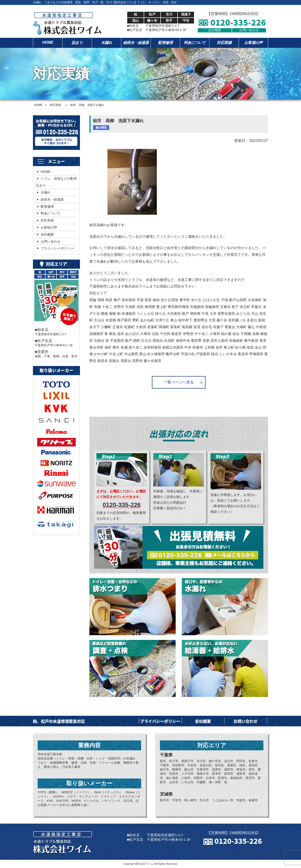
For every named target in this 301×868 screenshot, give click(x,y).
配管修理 (165, 43)
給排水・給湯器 (136, 43)
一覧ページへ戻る (179, 382)
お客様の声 (253, 43)
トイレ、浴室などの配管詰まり (56, 182)
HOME (48, 42)
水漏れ (107, 43)
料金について (195, 43)
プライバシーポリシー (57, 248)
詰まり (77, 43)
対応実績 (224, 43)
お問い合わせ (249, 30)
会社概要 (215, 30)
